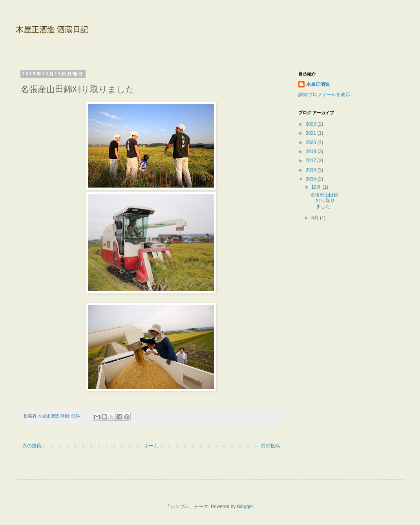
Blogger (245, 507)
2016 (312, 170)
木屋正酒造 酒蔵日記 (52, 29)
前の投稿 (270, 446)
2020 (312, 142)
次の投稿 (32, 446)
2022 (312, 124)
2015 (312, 179)
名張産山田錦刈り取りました (324, 201)
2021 (312, 133)
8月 (316, 218)
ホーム (151, 446)
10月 (317, 187)
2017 (312, 160)
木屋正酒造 (318, 84)
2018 (312, 151)
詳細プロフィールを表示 (324, 95)
